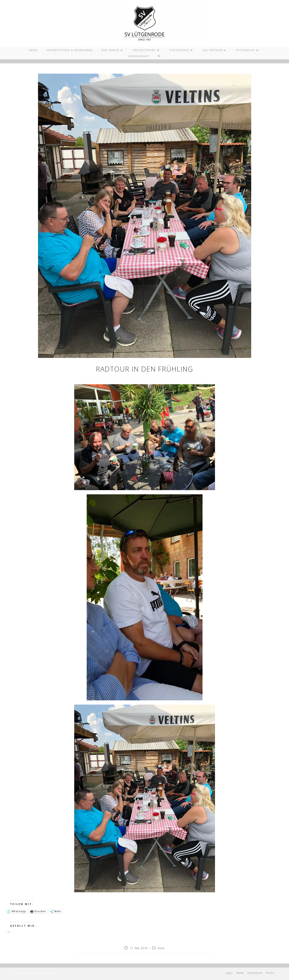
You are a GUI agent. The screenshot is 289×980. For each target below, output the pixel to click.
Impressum (255, 973)
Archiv (270, 973)
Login (229, 973)
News (240, 973)
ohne (161, 948)
